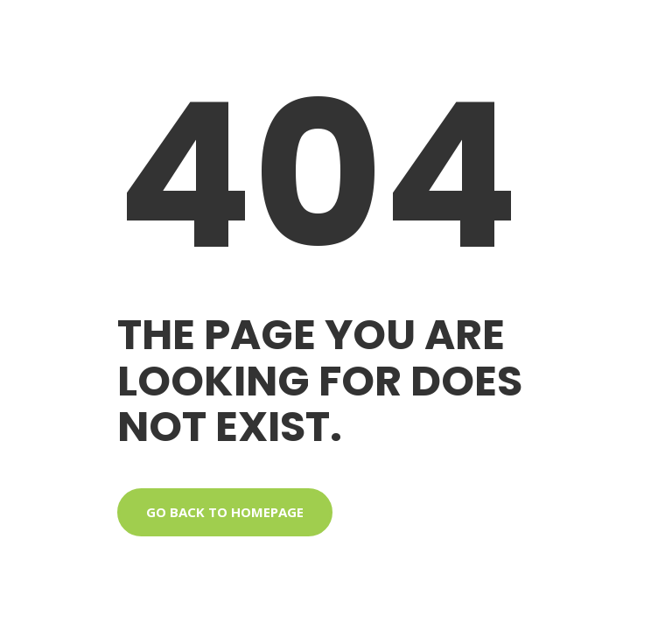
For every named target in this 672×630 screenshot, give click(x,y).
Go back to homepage (225, 512)
